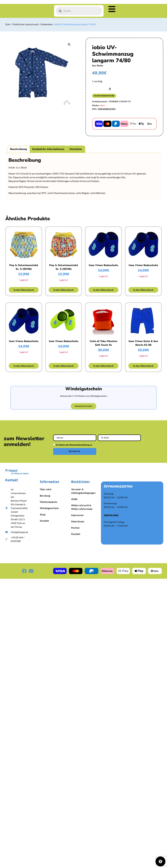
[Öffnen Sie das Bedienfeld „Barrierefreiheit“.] (160, 861)
